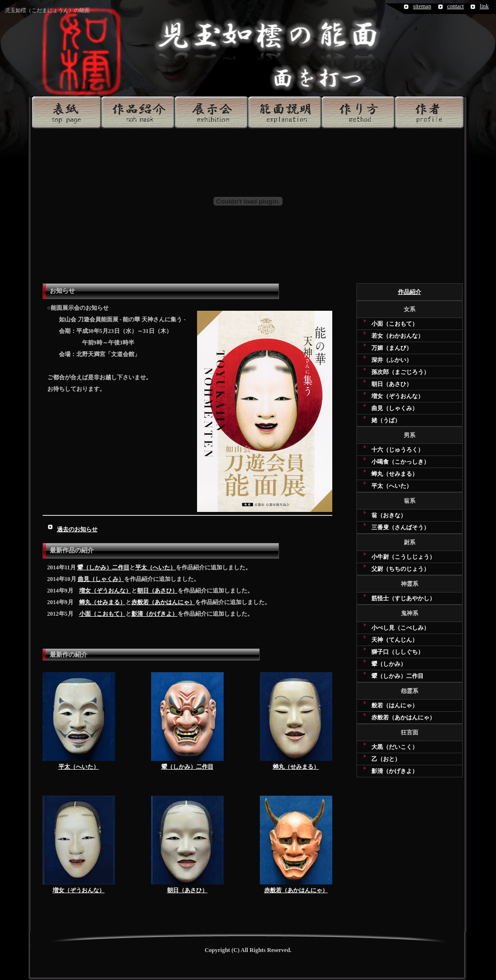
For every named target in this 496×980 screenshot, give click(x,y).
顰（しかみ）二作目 (103, 567)
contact (456, 6)
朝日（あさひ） (157, 591)
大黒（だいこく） (395, 747)
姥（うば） (386, 420)
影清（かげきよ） (155, 614)
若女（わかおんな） (397, 336)
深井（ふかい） (392, 360)
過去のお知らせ (77, 529)
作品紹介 (410, 292)
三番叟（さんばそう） (400, 527)
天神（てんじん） (395, 640)
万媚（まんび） (392, 348)
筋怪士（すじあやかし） (403, 598)
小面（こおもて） (102, 614)
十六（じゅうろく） (397, 450)
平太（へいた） (156, 567)
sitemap (422, 6)
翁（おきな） (389, 515)
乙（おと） (386, 759)
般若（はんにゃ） (395, 705)
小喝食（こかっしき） (400, 462)
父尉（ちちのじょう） (400, 569)
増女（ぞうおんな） (105, 591)
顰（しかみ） (389, 664)
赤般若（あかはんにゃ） (163, 602)
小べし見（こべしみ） (400, 628)
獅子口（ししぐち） (397, 652)
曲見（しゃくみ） (101, 579)
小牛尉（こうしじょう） (403, 557)
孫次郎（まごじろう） (400, 372)
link (484, 6)
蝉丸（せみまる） (102, 602)
